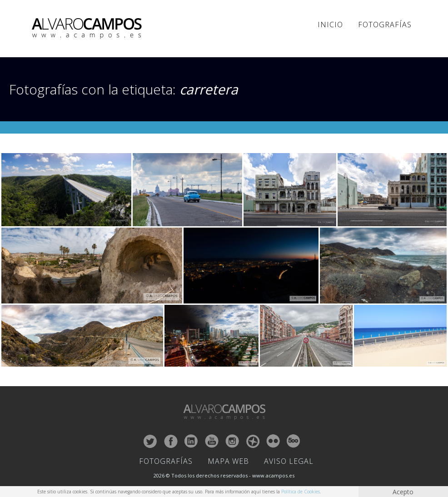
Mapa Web (228, 461)
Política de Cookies (301, 492)
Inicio (330, 25)
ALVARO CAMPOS (88, 29)
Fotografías (385, 25)
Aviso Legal (289, 461)
